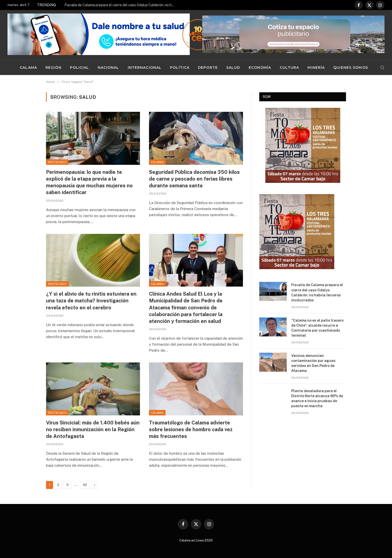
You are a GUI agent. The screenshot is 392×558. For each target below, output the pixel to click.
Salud (233, 68)
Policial (80, 68)
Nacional (108, 68)
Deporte (208, 68)
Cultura (289, 68)
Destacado (57, 162)
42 (85, 485)
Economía (260, 68)
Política (180, 68)
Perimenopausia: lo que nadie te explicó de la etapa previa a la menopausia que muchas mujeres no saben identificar (89, 182)
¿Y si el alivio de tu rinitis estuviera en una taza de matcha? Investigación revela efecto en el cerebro (91, 301)
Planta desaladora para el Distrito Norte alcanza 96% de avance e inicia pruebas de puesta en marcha (317, 398)
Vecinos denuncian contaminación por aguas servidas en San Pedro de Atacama (313, 363)
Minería (316, 68)
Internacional (145, 68)
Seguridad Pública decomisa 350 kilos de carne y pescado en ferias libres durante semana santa (194, 179)
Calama (28, 68)
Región (53, 68)
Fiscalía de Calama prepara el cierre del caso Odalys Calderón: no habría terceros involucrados (121, 5)
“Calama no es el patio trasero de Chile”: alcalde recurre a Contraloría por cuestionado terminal (317, 328)
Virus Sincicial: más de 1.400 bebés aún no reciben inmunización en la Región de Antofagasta (93, 429)
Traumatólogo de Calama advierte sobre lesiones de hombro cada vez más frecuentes (191, 429)
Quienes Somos (351, 68)
